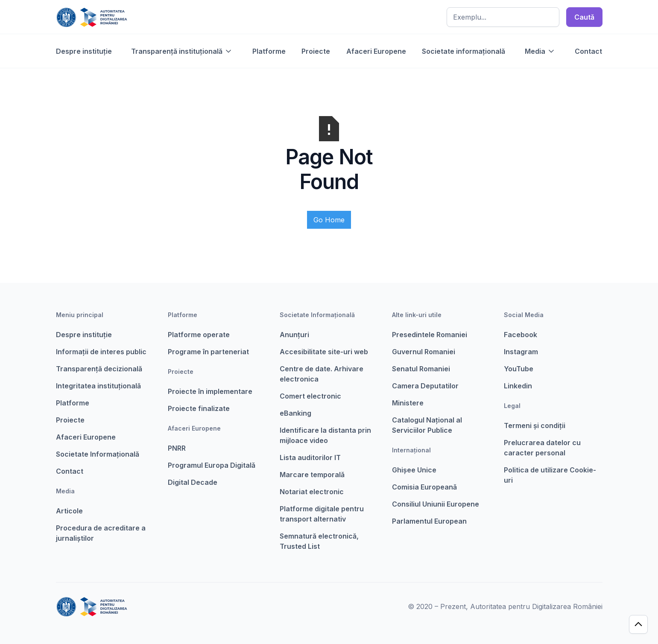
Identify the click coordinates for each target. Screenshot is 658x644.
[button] (182, 51)
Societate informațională (464, 51)
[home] (92, 17)
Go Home (329, 220)
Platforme (269, 51)
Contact (588, 51)
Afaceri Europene (376, 51)
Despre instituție (84, 51)
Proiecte (316, 51)
